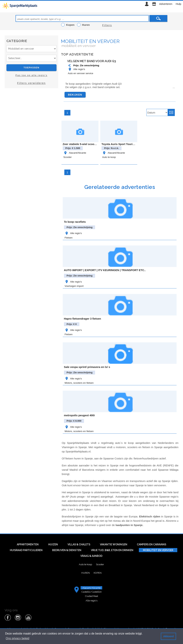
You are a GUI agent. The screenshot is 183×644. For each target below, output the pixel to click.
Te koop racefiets (75, 222)
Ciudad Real (91, 596)
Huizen (53, 544)
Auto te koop (109, 157)
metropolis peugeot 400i (79, 415)
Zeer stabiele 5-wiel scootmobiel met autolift (91, 144)
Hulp (178, 4)
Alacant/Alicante (75, 153)
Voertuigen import (74, 286)
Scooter (68, 157)
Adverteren (166, 4)
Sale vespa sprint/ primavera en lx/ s (87, 367)
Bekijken (75, 95)
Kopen (98, 573)
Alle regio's (76, 69)
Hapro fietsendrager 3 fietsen (83, 319)
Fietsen (69, 238)
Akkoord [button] (168, 636)
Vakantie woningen (114, 544)
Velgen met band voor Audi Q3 (92, 61)
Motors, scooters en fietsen (79, 383)
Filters (107, 25)
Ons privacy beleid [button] (18, 638)
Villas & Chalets (79, 544)
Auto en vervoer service (81, 73)
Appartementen (28, 544)
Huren (86, 573)
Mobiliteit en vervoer (90, 41)
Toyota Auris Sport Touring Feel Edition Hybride (132, 144)
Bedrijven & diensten (67, 550)
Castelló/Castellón (91, 592)
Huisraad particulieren (26, 550)
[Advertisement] (31, 123)
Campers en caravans (152, 544)
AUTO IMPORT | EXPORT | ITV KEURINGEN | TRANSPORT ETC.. (105, 270)
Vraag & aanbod (91, 556)
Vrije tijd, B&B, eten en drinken (112, 550)
